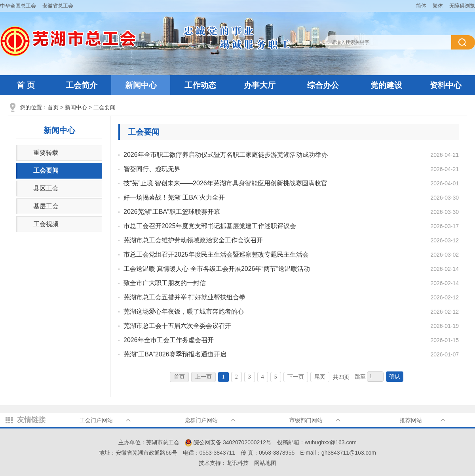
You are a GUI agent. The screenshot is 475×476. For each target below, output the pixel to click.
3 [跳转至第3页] (250, 377)
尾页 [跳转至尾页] (320, 377)
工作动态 (200, 85)
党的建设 (386, 85)
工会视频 (46, 224)
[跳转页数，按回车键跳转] (375, 377)
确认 (395, 376)
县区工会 (46, 188)
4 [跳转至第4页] (263, 377)
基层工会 (46, 206)
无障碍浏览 (462, 6)
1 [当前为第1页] (223, 377)
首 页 (26, 85)
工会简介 (82, 85)
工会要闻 (104, 107)
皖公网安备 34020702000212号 (228, 442)
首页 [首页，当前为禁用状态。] (179, 377)
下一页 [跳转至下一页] (296, 377)
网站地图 (265, 463)
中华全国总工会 (18, 6)
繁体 (438, 6)
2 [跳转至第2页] (237, 377)
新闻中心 (141, 85)
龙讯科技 (237, 463)
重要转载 (46, 153)
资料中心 (446, 85)
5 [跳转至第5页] (276, 377)
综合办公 (323, 85)
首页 (53, 107)
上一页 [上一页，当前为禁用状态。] (203, 377)
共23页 (341, 377)
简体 (421, 6)
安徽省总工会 (58, 6)
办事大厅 (260, 85)
